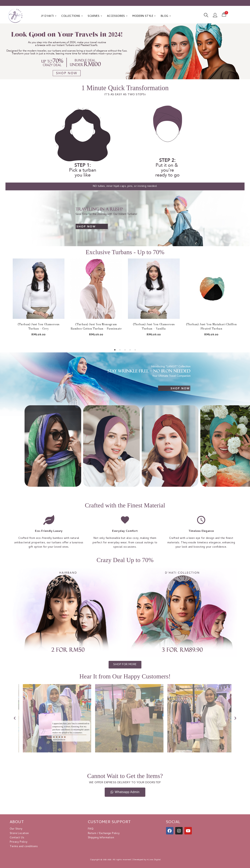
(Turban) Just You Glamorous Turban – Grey (39, 326)
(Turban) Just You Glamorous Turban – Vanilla (154, 326)
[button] (224, 15)
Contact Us (17, 838)
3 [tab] (125, 350)
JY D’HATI (49, 16)
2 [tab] (120, 350)
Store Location (19, 834)
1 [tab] (115, 350)
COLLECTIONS (72, 16)
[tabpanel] (39, 301)
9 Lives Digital (154, 860)
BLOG (166, 16)
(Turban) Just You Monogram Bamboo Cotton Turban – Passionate (96, 326)
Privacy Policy (19, 842)
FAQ (91, 829)
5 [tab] (135, 350)
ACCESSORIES (117, 16)
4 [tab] (130, 350)
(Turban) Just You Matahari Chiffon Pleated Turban (212, 326)
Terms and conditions (24, 847)
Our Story (16, 829)
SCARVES (95, 16)
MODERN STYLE (144, 16)
